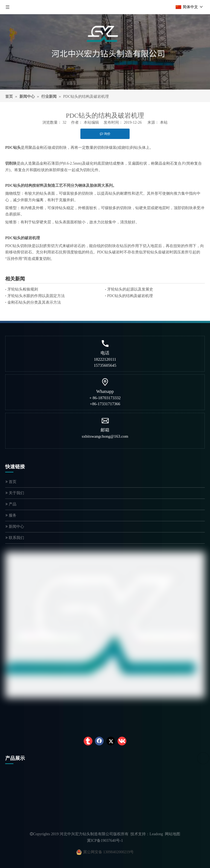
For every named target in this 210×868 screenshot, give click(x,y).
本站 (164, 122)
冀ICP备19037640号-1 (105, 841)
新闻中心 (15, 527)
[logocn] (105, 45)
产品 (11, 504)
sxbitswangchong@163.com (105, 436)
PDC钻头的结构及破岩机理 (130, 296)
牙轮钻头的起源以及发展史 (130, 289)
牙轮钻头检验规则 (23, 289)
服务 (11, 515)
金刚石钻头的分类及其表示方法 (34, 302)
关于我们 (15, 493)
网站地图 (173, 834)
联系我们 (15, 538)
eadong (157, 834)
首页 (11, 482)
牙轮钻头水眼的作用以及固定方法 (36, 296)
